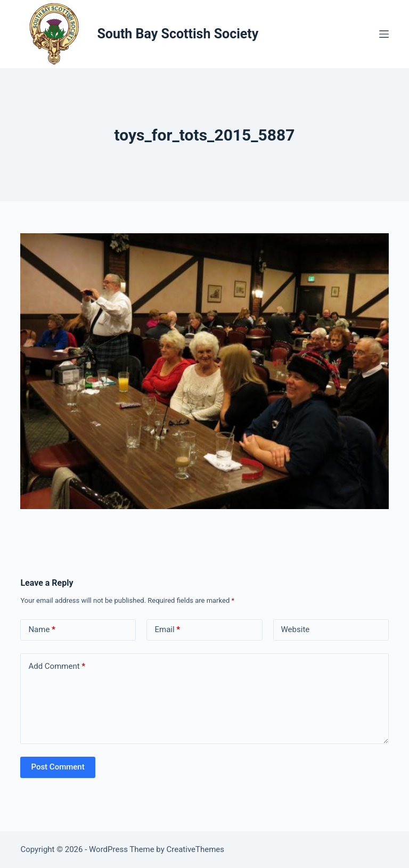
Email (167, 630)
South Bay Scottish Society (178, 34)
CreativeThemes (196, 849)
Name (42, 630)
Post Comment (58, 767)
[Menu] (384, 34)
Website (296, 629)
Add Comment (57, 666)
